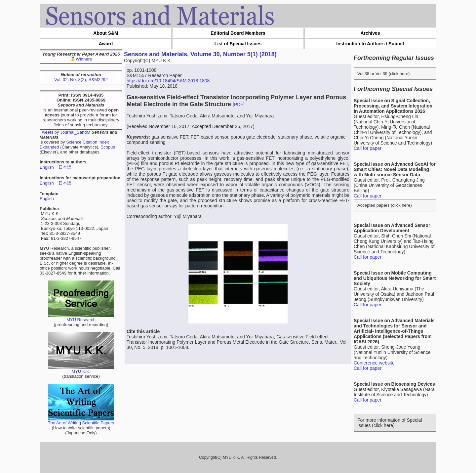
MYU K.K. (81, 369)
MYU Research (81, 318)
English (47, 167)
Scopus (108, 147)
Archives (370, 33)
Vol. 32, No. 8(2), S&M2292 (81, 80)
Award (106, 44)
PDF (239, 105)
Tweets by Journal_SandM (65, 132)
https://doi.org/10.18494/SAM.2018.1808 (168, 81)
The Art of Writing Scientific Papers (81, 421)
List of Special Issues (238, 44)
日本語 (65, 167)
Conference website (374, 363)
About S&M (106, 33)
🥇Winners (81, 59)
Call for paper (368, 148)
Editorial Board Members (238, 33)
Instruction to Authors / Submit (370, 44)
